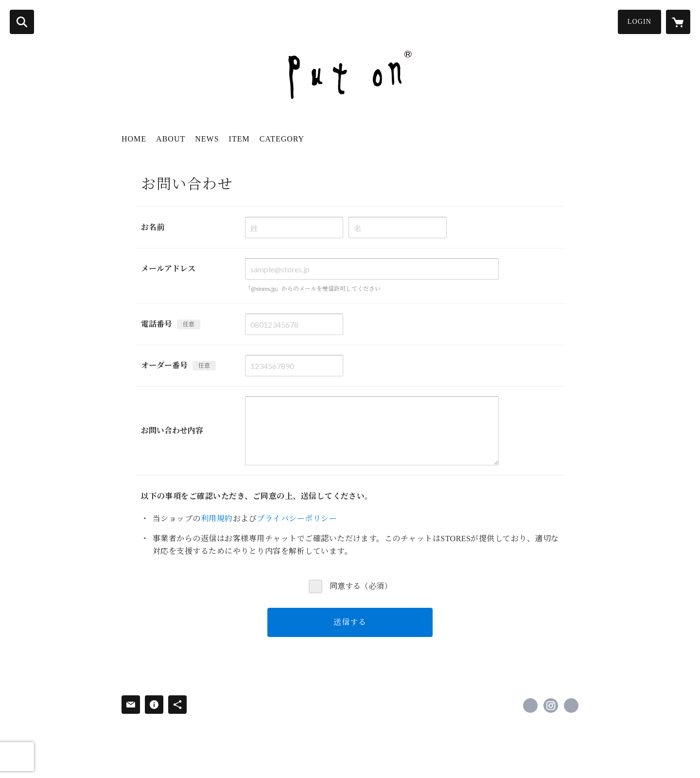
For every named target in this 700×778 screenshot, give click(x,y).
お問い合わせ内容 (172, 431)
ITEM (239, 139)
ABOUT (171, 139)
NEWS (207, 139)
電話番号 (157, 324)
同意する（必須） (361, 586)
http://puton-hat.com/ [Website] (571, 706)
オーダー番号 (164, 365)
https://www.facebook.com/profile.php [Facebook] (530, 706)
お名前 (153, 227)
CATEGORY (282, 139)
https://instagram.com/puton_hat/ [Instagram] (551, 706)
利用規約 (217, 519)
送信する (350, 622)
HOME (134, 139)
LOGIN (639, 22)
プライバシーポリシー (297, 519)
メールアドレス (168, 269)
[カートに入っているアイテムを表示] (678, 22)
